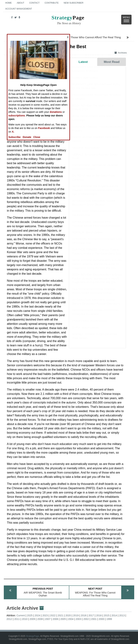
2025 (30, 615)
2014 (114, 615)
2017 (91, 615)
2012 (9, 619)
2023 (45, 615)
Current (21, 615)
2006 (55, 619)
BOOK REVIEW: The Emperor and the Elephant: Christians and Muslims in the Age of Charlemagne (96, 193)
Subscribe (14, 137)
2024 (37, 615)
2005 (63, 619)
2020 (68, 615)
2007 (48, 619)
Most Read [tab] (112, 62)
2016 (99, 615)
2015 (107, 615)
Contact (34, 3)
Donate (27, 137)
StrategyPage (32, 636)
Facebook (44, 128)
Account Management (19, 9)
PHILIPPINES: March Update (90, 324)
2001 (94, 619)
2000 (101, 619)
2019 (76, 615)
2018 (83, 615)
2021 (61, 615)
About (20, 3)
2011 (17, 619)
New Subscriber (74, 3)
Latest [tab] (83, 62)
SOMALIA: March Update (87, 236)
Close (37, 137)
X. (13, 132)
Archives (121, 53)
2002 (86, 619)
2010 (25, 619)
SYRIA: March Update (86, 331)
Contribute (52, 3)
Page (68, 20)
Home (8, 3)
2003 (78, 619)
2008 (40, 619)
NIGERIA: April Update (86, 151)
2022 (53, 615)
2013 (122, 615)
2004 (71, 619)
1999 (109, 619)
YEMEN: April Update (85, 81)
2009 (32, 619)
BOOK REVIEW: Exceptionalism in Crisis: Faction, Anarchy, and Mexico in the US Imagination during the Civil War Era (97, 267)
